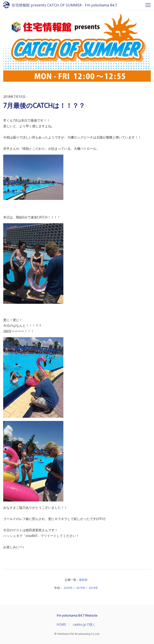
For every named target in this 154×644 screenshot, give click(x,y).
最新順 (83, 580)
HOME (61, 624)
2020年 (68, 588)
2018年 (93, 588)
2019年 (81, 588)
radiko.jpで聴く (84, 624)
